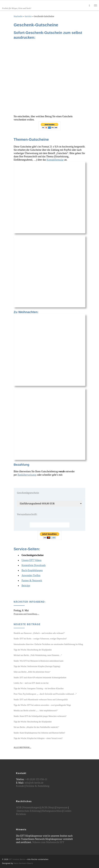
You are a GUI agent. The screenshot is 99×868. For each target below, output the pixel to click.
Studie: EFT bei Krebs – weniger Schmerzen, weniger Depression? (40, 639)
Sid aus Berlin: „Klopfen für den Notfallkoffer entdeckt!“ (36, 727)
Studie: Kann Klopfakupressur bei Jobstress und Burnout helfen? (39, 733)
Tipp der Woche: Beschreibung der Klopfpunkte (33, 650)
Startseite (18, 16)
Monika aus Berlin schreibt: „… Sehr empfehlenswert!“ (36, 711)
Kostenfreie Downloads (34, 565)
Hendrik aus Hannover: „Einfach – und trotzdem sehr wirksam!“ (39, 633)
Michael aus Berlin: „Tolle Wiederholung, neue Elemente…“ (38, 655)
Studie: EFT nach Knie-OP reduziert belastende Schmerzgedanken (40, 677)
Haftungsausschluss (52, 811)
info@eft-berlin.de (34, 783)
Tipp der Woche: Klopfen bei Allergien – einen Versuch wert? (38, 738)
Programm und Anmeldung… (27, 614)
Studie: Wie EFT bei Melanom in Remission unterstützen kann (38, 661)
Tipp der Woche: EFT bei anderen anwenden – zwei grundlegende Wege (42, 705)
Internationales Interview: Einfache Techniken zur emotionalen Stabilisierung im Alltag (48, 644)
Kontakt (20, 786)
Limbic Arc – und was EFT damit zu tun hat (31, 683)
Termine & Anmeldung (38, 786)
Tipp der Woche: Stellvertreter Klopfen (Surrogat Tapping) (37, 666)
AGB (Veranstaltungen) (28, 807)
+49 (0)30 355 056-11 (36, 779)
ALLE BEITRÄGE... (22, 747)
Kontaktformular (55, 160)
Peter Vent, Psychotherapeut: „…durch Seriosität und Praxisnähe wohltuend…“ (45, 694)
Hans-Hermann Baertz (23, 863)
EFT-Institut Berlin (17, 859)
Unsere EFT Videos (31, 560)
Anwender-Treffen (31, 575)
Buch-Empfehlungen (32, 570)
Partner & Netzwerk (32, 580)
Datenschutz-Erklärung (28, 811)
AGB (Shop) (48, 807)
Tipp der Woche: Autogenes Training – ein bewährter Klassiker (39, 688)
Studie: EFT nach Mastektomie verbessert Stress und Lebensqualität (41, 700)
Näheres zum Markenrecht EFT (48, 842)
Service (28, 16)
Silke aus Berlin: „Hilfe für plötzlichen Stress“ (32, 672)
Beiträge (26, 586)
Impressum (62, 807)
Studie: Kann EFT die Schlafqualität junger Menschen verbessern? (40, 716)
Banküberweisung (27, 475)
